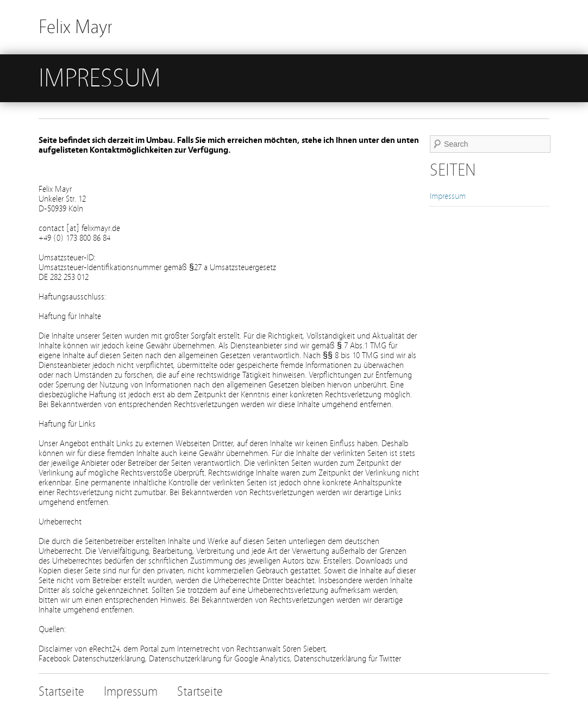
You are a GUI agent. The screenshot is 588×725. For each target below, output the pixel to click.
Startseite (61, 692)
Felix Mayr (76, 27)
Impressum (448, 196)
